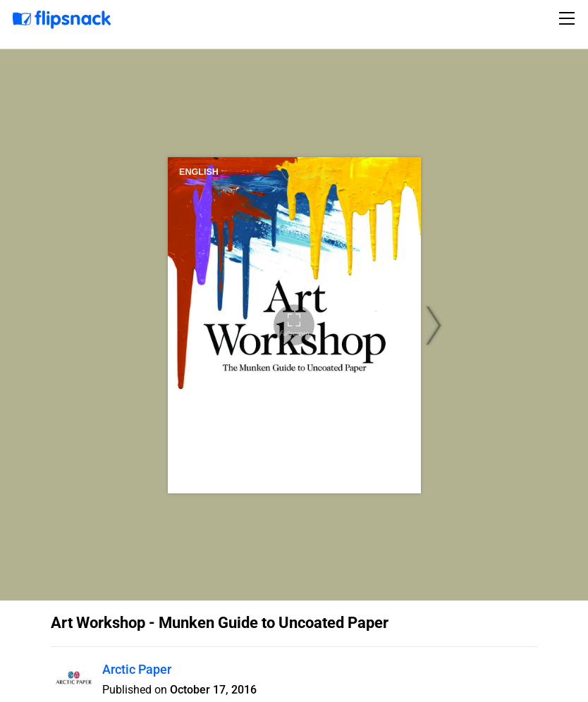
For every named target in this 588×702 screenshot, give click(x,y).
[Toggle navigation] (569, 18)
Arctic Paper (137, 669)
